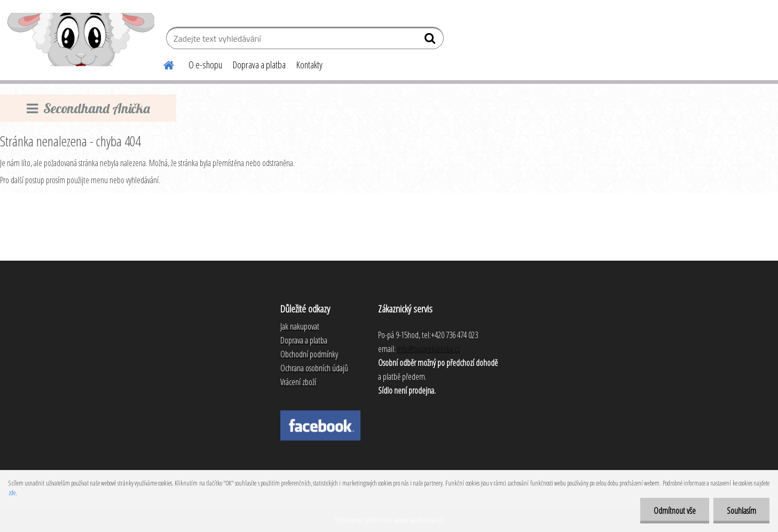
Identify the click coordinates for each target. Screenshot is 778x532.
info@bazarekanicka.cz (429, 349)
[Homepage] (163, 64)
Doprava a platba (259, 65)
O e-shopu (205, 65)
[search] (431, 41)
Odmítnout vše (675, 511)
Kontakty (309, 65)
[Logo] (81, 40)
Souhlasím (741, 511)
